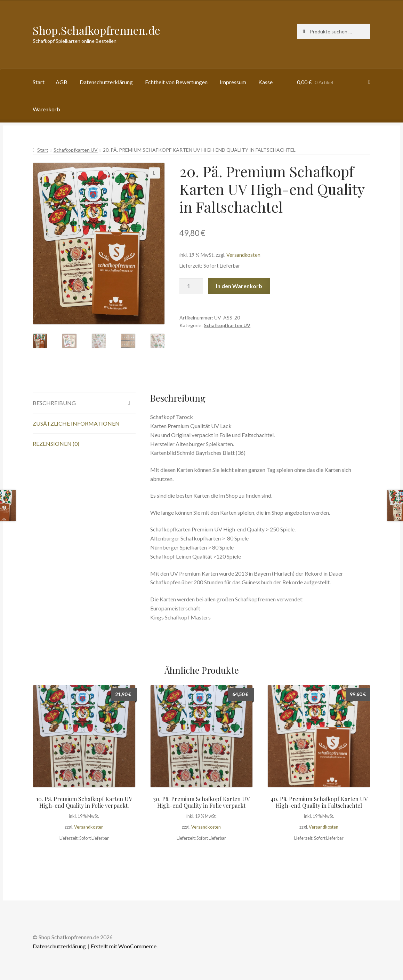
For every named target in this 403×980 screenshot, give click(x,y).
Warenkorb (46, 109)
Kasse (265, 82)
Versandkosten (243, 255)
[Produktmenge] (191, 286)
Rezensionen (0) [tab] (56, 444)
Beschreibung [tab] (54, 403)
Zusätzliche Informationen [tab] (76, 423)
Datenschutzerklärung (106, 82)
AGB (62, 82)
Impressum (233, 82)
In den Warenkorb (239, 286)
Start (39, 82)
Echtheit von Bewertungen (176, 82)
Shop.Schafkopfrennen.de (96, 30)
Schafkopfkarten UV (76, 150)
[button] (154, 173)
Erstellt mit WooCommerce (124, 946)
